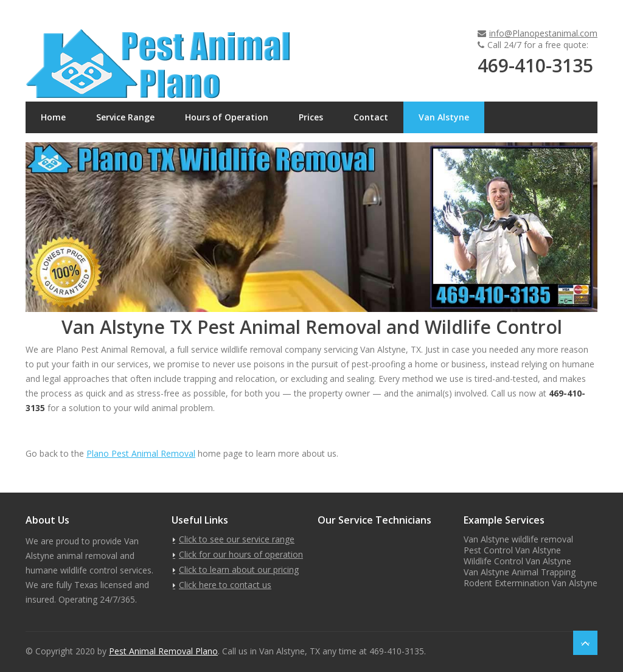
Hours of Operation (227, 117)
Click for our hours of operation (241, 554)
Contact (371, 117)
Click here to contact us (225, 585)
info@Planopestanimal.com (543, 33)
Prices (311, 117)
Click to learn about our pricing (239, 570)
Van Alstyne (444, 117)
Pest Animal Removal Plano (163, 651)
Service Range (125, 117)
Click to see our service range (237, 539)
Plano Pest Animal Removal (141, 453)
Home (53, 117)
